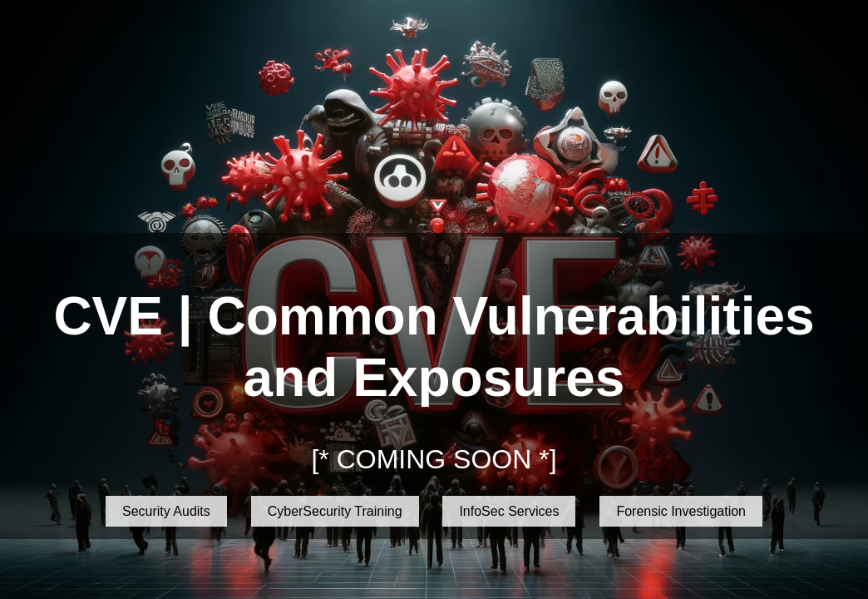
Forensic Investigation (681, 511)
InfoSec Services (509, 511)
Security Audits (166, 511)
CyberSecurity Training (335, 511)
